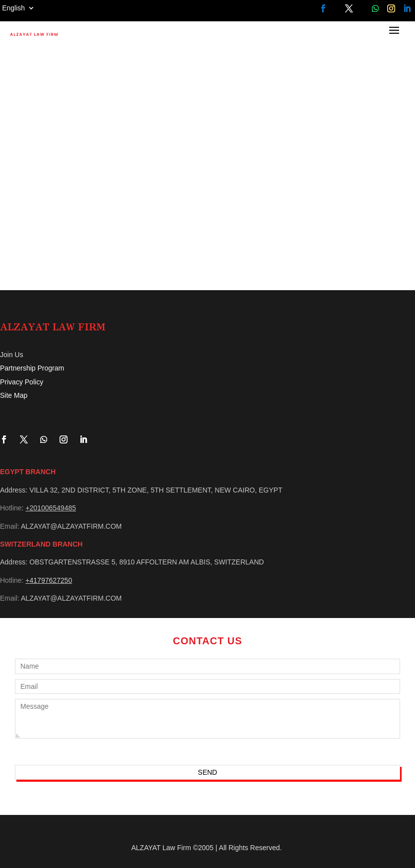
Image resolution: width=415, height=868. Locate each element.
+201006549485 (51, 508)
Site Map (14, 395)
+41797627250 (49, 580)
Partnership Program (32, 368)
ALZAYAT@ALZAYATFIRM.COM (71, 526)
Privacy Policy (22, 382)
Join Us (12, 355)
